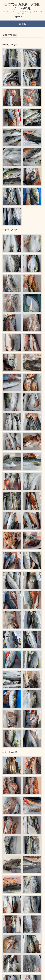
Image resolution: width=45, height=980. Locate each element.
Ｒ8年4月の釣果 (10, 230)
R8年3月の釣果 (10, 752)
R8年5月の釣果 (10, 45)
